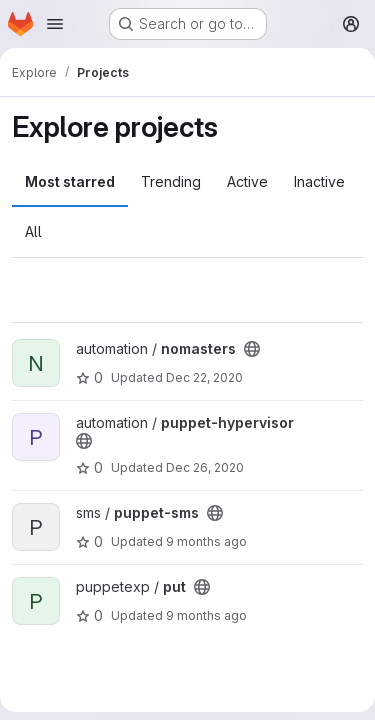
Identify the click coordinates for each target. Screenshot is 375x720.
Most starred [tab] (70, 181)
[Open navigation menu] (55, 24)
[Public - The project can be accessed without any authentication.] (252, 349)
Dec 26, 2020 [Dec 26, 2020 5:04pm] (205, 467)
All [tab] (33, 231)
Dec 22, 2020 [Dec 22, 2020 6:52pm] (204, 377)
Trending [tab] (171, 181)
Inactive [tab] (319, 181)
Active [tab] (247, 181)
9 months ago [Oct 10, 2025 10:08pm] (206, 541)
